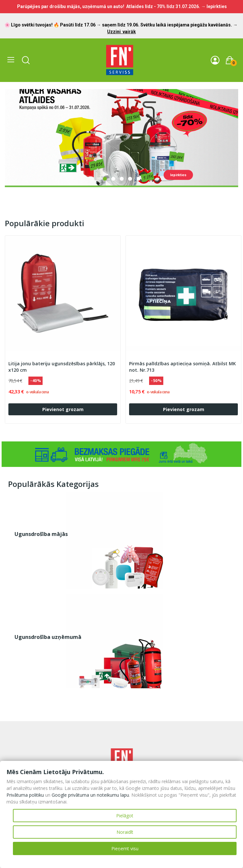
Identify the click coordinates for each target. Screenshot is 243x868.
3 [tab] (122, 179)
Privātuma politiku (25, 795)
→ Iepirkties (214, 6)
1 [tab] (105, 179)
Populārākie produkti (45, 223)
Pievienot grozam (63, 409)
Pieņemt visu (125, 848)
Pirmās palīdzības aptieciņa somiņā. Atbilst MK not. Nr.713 (182, 367)
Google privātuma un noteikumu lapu (90, 795)
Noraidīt (125, 832)
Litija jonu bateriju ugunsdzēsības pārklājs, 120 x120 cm (62, 367)
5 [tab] (138, 179)
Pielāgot (125, 816)
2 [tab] (113, 179)
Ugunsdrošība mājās (41, 534)
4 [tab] (130, 179)
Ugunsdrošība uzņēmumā (48, 637)
